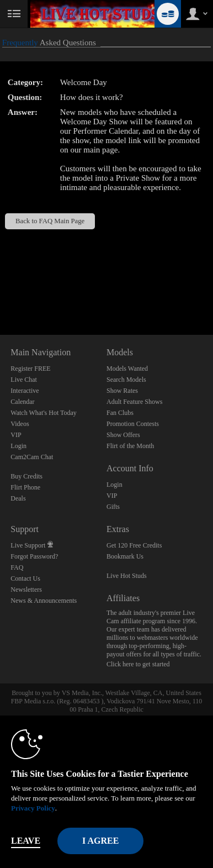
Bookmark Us (125, 556)
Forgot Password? (34, 556)
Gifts (113, 507)
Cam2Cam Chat (32, 457)
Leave (26, 841)
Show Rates (122, 391)
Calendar (22, 402)
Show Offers (123, 435)
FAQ (17, 567)
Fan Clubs (120, 413)
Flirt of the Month (130, 446)
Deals (18, 498)
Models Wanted (127, 369)
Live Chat (24, 380)
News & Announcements (44, 601)
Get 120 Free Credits (134, 545)
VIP (16, 435)
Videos (20, 424)
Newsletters (26, 590)
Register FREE (30, 369)
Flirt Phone (25, 487)
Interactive (25, 391)
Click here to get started (138, 664)
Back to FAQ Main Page (50, 221)
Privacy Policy (33, 808)
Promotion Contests (133, 424)
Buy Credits (26, 476)
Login (18, 446)
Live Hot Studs (127, 576)
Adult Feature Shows (134, 402)
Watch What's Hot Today (44, 413)
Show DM (0, 294)
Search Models (126, 380)
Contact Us (25, 578)
